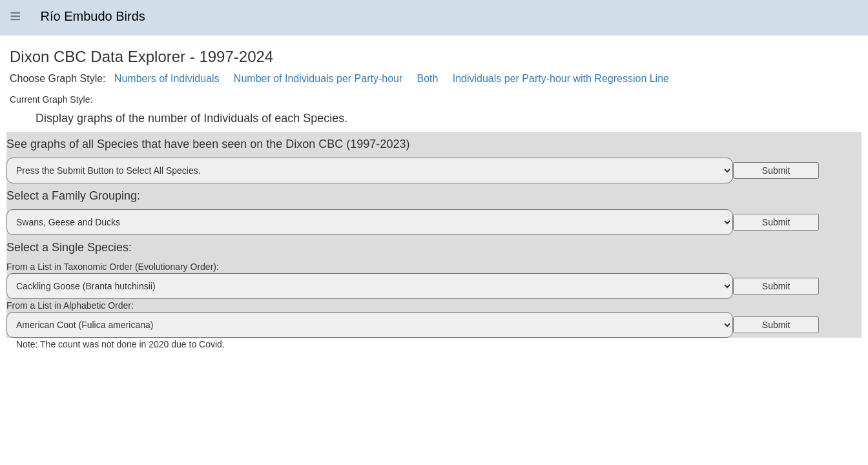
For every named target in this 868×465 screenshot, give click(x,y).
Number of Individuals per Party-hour (318, 78)
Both (428, 78)
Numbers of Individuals (167, 78)
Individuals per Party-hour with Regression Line (561, 78)
